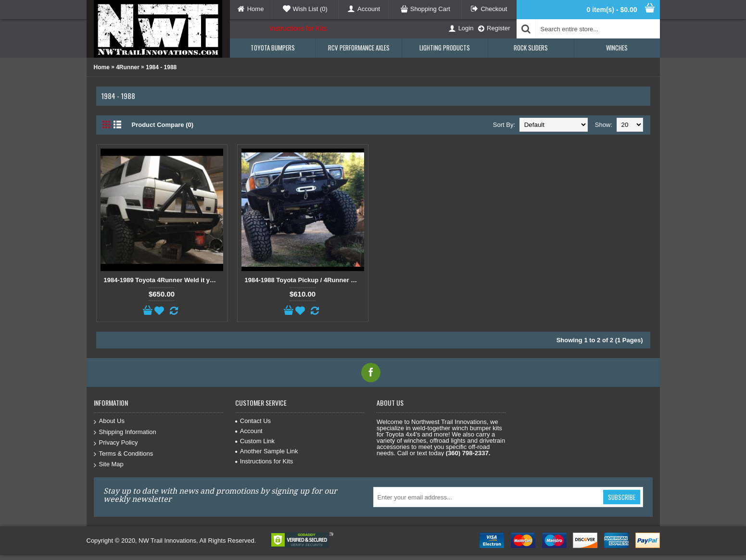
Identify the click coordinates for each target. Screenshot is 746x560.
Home (102, 67)
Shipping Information (125, 432)
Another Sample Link (267, 451)
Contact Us (253, 421)
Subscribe (622, 497)
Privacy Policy (116, 443)
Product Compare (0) (163, 125)
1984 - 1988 (161, 67)
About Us (109, 421)
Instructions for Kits (298, 28)
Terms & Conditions (124, 454)
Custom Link (255, 441)
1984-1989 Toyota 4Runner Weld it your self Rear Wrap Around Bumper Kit (164, 280)
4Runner (128, 67)
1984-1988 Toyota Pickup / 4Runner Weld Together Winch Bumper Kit (304, 280)
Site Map (109, 465)
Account (249, 431)
